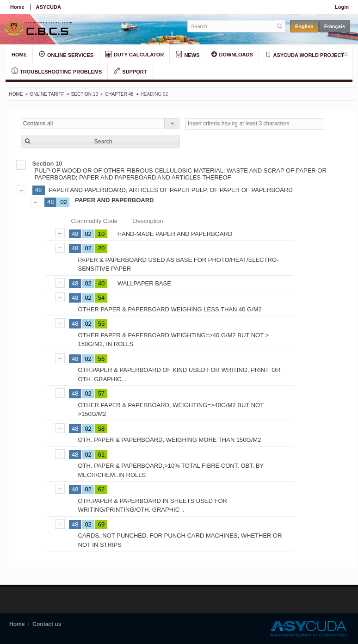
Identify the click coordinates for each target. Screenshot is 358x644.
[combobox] (100, 124)
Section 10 (85, 94)
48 (38, 190)
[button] (100, 142)
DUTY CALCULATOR (135, 54)
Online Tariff (47, 94)
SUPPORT (130, 71)
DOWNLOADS (232, 54)
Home (17, 7)
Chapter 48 (119, 94)
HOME (19, 55)
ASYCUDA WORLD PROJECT (305, 55)
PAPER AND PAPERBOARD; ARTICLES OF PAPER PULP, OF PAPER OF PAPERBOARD (171, 190)
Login (342, 7)
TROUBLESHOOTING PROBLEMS (57, 71)
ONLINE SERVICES (66, 55)
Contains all (38, 124)
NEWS (188, 55)
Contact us (47, 624)
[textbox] (231, 26)
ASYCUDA (49, 7)
